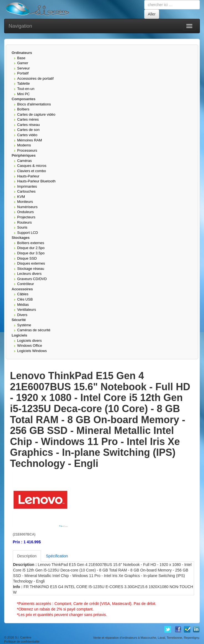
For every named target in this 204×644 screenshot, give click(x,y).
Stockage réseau (31, 269)
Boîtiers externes (31, 243)
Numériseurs (27, 207)
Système (24, 325)
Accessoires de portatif (35, 78)
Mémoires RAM (30, 140)
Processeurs (27, 150)
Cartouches (26, 191)
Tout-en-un (26, 89)
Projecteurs (26, 217)
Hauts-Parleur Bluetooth (36, 181)
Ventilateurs (27, 310)
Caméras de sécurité (34, 330)
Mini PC (24, 94)
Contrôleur (26, 284)
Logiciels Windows (32, 351)
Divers (22, 315)
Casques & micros (32, 166)
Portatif (23, 73)
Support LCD (28, 233)
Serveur (24, 68)
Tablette (24, 83)
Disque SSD (27, 258)
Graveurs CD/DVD (32, 279)
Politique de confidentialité (22, 642)
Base (21, 58)
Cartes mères (28, 119)
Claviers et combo (32, 171)
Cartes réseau (29, 125)
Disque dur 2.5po (31, 248)
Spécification (57, 556)
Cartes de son (28, 130)
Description (27, 556)
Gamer (23, 63)
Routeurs (24, 222)
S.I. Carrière (23, 637)
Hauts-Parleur (28, 176)
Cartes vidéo (27, 135)
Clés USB (25, 299)
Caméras (24, 161)
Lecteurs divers (29, 274)
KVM (21, 197)
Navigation (20, 26)
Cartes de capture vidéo (36, 114)
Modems (24, 145)
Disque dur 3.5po (31, 253)
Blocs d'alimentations (34, 104)
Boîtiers (23, 109)
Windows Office (30, 346)
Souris (22, 227)
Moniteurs (25, 202)
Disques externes (31, 263)
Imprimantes (27, 186)
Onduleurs (25, 212)
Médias (23, 305)
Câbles (23, 294)
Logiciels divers (29, 341)
